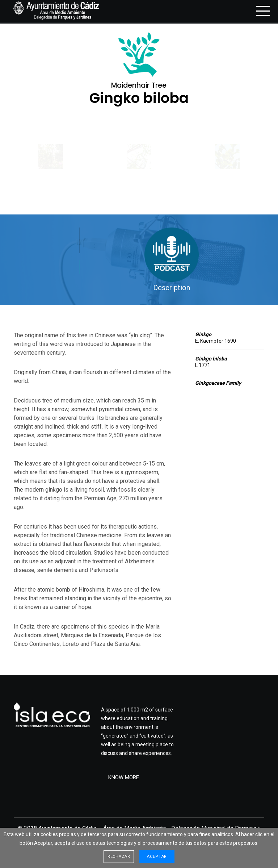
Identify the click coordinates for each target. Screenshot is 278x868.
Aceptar (157, 857)
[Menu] (261, 11)
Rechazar (119, 857)
